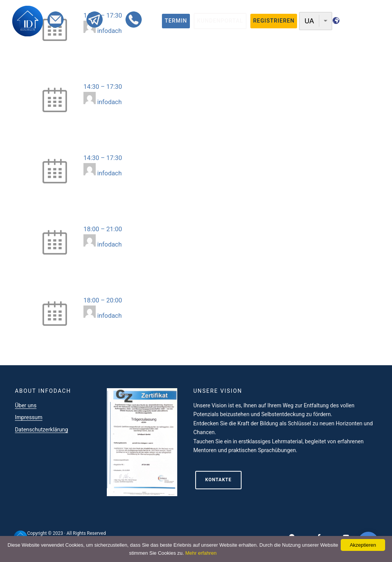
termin (176, 21)
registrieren (274, 21)
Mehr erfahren (201, 553)
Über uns (26, 405)
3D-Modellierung (106, 148)
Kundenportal (220, 21)
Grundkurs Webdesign (114, 219)
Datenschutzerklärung (42, 430)
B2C (131, 67)
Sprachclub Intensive (112, 290)
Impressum (29, 417)
